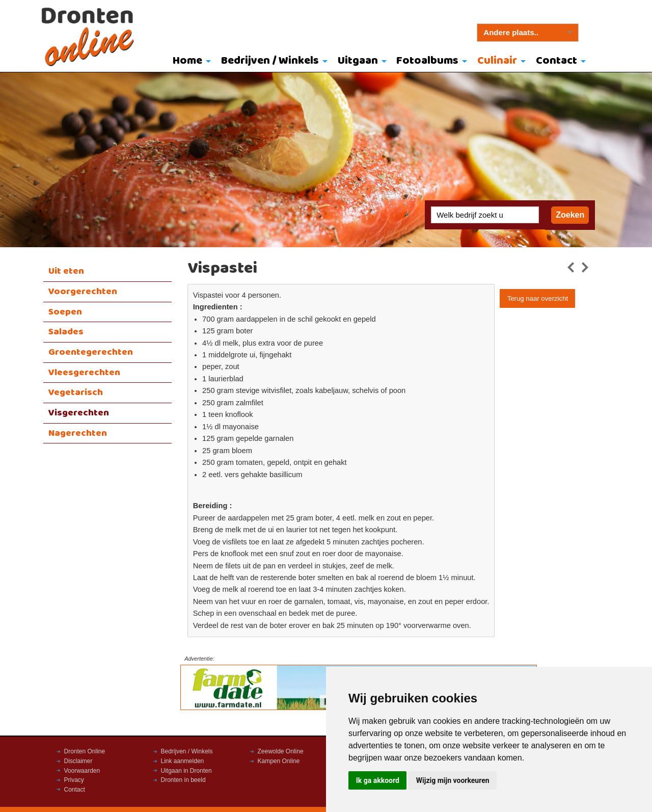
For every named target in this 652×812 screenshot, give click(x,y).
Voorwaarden (82, 771)
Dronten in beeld (183, 780)
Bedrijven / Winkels (270, 61)
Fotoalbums (427, 61)
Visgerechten (79, 413)
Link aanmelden (183, 761)
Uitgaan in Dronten (186, 771)
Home (187, 61)
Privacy (74, 780)
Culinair (497, 61)
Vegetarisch (76, 392)
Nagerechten (78, 433)
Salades (66, 332)
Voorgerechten (83, 292)
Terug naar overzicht (538, 298)
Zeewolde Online (281, 751)
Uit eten (66, 271)
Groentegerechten (91, 352)
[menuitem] (190, 62)
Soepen (65, 312)
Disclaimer (78, 761)
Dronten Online (85, 751)
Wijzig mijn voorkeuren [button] (453, 780)
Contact (556, 61)
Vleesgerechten (84, 373)
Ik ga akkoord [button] (378, 780)
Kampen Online (279, 761)
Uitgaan (358, 61)
